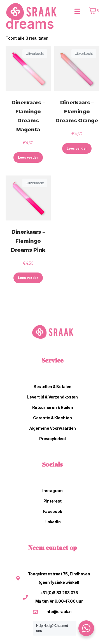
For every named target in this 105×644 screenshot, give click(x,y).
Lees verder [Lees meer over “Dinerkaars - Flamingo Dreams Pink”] (28, 278)
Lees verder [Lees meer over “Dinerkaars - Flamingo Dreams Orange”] (77, 148)
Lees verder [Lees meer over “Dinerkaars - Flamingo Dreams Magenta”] (28, 157)
